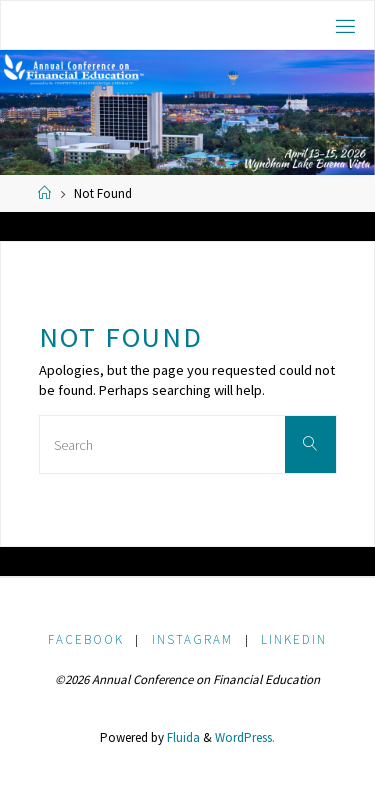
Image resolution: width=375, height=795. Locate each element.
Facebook (86, 639)
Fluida (182, 737)
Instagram (192, 639)
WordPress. (245, 737)
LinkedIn (294, 639)
